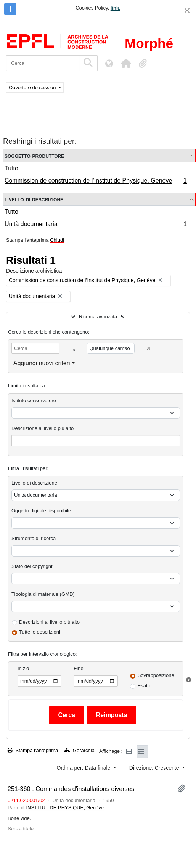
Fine (78, 668)
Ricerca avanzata (98, 317)
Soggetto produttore (34, 156)
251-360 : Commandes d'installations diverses (71, 789)
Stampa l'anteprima (33, 750)
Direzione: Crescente (155, 768)
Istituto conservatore (34, 400)
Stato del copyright (32, 566)
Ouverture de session (33, 87)
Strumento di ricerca (34, 538)
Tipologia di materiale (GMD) (43, 594)
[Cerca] (43, 63)
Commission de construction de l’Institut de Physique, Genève (96, 181)
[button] (126, 63)
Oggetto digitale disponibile (41, 511)
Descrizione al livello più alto (43, 428)
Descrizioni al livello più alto (49, 622)
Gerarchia (79, 750)
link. (116, 8)
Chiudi (57, 240)
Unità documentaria (96, 225)
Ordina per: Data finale (84, 768)
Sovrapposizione (156, 675)
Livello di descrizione (34, 199)
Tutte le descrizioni (40, 632)
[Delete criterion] (149, 348)
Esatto (145, 686)
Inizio (23, 668)
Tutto (11, 168)
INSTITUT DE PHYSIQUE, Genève (65, 808)
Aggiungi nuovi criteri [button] (42, 363)
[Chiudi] (187, 10)
